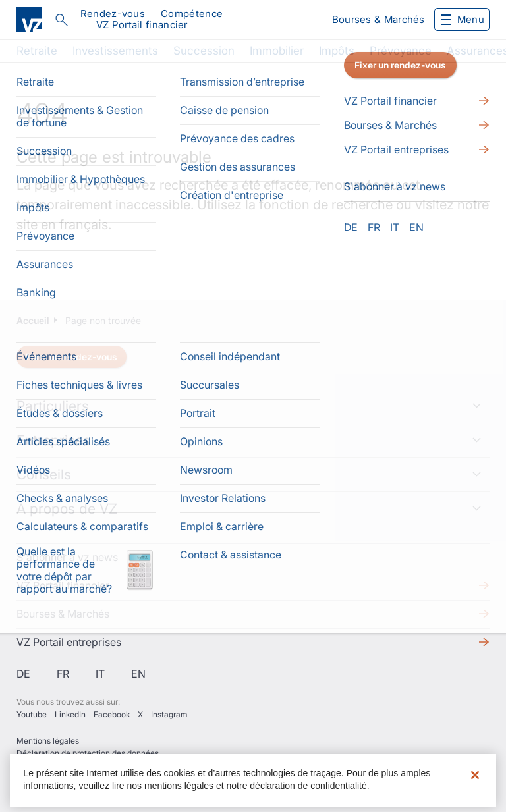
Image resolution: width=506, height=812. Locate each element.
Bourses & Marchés (379, 19)
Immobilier (277, 51)
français (84, 225)
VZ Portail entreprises (69, 642)
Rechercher (61, 20)
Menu (463, 19)
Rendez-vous (113, 14)
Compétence (192, 14)
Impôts (337, 51)
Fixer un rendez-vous (71, 357)
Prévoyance (401, 51)
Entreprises (53, 440)
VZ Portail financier (142, 25)
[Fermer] (475, 775)
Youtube (32, 714)
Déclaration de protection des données (88, 753)
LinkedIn (70, 714)
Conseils (44, 474)
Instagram (169, 714)
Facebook (112, 714)
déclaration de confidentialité (308, 786)
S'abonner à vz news (67, 557)
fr (63, 674)
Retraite (37, 51)
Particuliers (53, 406)
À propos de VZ (67, 509)
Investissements (115, 51)
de (23, 674)
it (100, 674)
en (138, 674)
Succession (204, 51)
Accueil (33, 320)
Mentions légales (48, 741)
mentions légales (179, 786)
